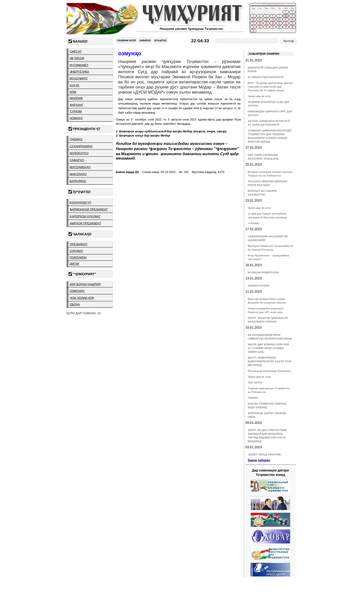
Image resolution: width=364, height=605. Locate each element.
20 (273, 23)
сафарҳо (77, 160)
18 (260, 23)
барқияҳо (78, 181)
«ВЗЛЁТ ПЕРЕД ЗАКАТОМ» (265, 455)
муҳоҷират (79, 78)
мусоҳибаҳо (80, 167)
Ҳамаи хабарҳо (259, 460)
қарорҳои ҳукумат (85, 216)
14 (279, 20)
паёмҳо (76, 139)
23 (292, 23)
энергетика (79, 72)
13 (273, 20)
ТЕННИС (253, 398)
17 (253, 23)
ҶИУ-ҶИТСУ (255, 383)
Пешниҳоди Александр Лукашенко (269, 371)
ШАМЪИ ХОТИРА (258, 286)
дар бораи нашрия (85, 284)
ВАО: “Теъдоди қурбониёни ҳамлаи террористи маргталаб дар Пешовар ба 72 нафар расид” (270, 87)
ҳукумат (76, 251)
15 (286, 20)
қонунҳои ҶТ (80, 202)
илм (73, 92)
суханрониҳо (81, 146)
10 (253, 20)
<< (264, 4)
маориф (76, 98)
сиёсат (76, 51)
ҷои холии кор (82, 298)
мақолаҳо (78, 174)
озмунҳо (77, 291)
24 (253, 27)
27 (273, 27)
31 (253, 31)
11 (260, 20)
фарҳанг (76, 105)
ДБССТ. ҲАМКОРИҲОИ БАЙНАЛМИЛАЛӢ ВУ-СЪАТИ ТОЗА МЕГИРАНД (270, 361)
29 (286, 27)
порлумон (78, 257)
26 (266, 27)
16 (292, 20)
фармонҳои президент (89, 209)
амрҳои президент (85, 223)
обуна (75, 304)
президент (79, 244)
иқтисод (77, 58)
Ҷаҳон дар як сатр (259, 96)
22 (286, 23)
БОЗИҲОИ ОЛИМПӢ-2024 (263, 272)
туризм (76, 111)
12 (266, 20)
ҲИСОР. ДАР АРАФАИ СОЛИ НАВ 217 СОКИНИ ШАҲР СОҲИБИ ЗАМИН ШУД (268, 348)
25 (260, 27)
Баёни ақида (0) (127, 172)
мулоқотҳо (79, 153)
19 (266, 23)
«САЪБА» (254, 223)
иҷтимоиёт (79, 65)
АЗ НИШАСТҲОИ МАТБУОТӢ (266, 77)
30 (292, 27)
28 (279, 27)
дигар (74, 264)
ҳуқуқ (75, 85)
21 (279, 23)
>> (282, 4)
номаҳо (76, 118)
